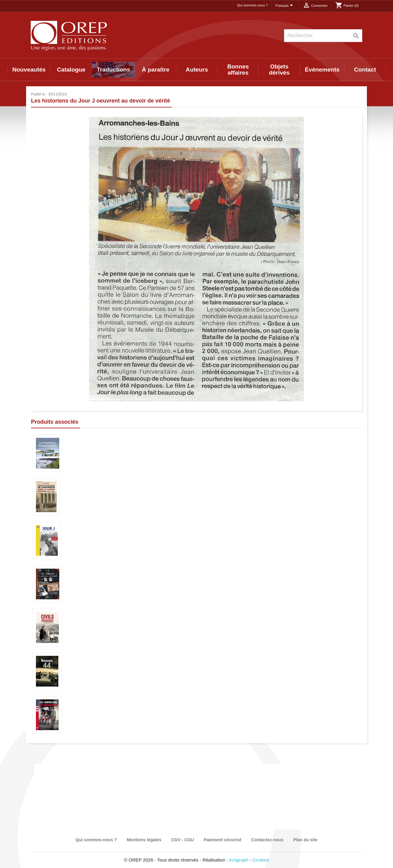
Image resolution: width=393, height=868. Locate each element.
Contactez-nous (267, 840)
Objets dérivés (279, 70)
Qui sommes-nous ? (252, 5)
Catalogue (71, 70)
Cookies (261, 860)
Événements (322, 70)
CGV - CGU (182, 840)
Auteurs (197, 70)
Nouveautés (29, 70)
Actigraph (238, 860)
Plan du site (305, 840)
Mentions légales (144, 840)
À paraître (156, 70)
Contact (365, 70)
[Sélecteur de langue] (285, 6)
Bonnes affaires (238, 70)
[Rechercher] (323, 36)
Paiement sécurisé (222, 840)
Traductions (113, 70)
